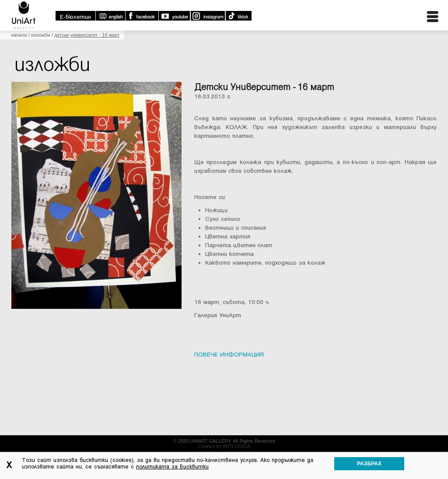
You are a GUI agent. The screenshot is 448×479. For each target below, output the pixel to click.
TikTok (238, 16)
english (110, 16)
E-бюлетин (75, 17)
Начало (19, 35)
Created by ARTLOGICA (224, 446)
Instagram (207, 16)
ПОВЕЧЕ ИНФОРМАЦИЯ (229, 355)
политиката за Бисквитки (172, 467)
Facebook (142, 16)
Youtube (174, 16)
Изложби (41, 35)
